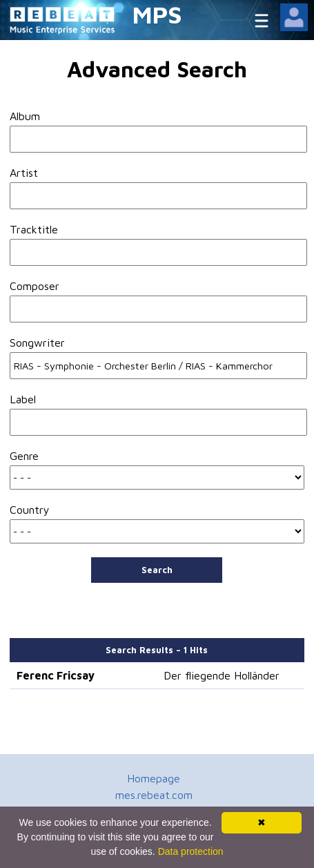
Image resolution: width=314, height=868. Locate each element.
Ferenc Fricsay (56, 675)
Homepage (154, 778)
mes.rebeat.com (154, 795)
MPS (157, 14)
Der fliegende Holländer (222, 675)
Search (157, 570)
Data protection (191, 851)
